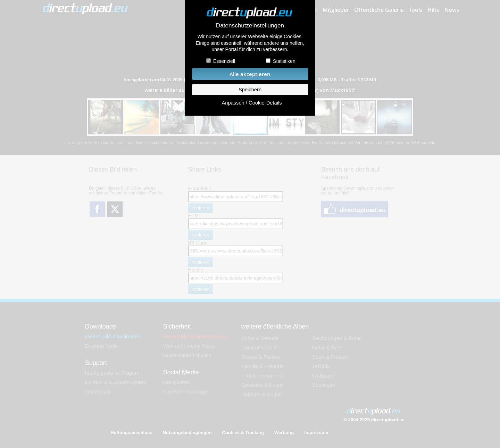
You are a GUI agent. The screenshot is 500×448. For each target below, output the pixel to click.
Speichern (250, 90)
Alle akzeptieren (250, 74)
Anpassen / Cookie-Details (252, 103)
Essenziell (224, 61)
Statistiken (284, 61)
